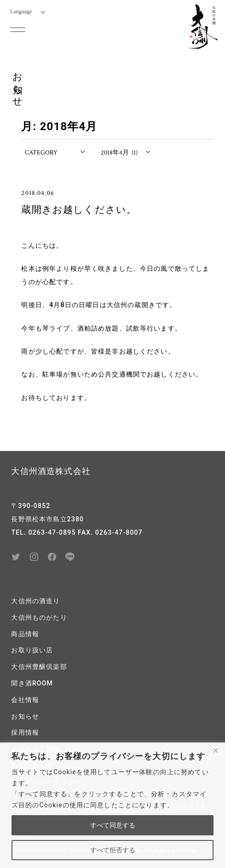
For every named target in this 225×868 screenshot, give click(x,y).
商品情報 (25, 634)
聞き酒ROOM (32, 683)
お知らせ (25, 716)
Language (28, 11)
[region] (112, 805)
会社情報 (25, 700)
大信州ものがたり (39, 617)
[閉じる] (215, 750)
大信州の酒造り (35, 601)
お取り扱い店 (32, 650)
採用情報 (25, 732)
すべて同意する (113, 825)
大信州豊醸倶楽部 (39, 667)
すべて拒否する (113, 850)
